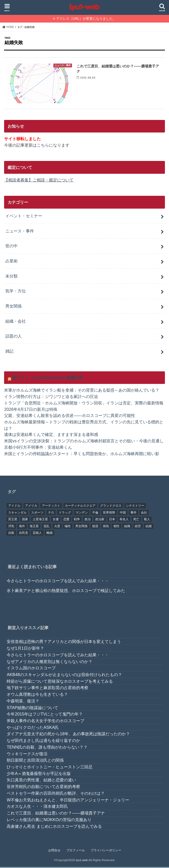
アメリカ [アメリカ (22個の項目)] (31, 507)
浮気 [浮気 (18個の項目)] (11, 527)
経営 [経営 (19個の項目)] (138, 527)
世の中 (11, 247)
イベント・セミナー (24, 217)
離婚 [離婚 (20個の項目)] (50, 534)
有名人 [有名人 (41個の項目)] (124, 520)
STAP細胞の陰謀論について (32, 709)
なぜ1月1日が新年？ (25, 649)
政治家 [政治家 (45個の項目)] (100, 520)
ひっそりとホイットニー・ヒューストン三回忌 (50, 768)
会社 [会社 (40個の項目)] (144, 514)
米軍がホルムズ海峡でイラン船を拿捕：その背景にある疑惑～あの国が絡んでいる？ (82, 391)
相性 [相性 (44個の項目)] (116, 527)
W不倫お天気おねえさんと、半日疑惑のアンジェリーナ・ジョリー (68, 801)
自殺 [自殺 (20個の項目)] (11, 534)
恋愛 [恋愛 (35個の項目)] (66, 520)
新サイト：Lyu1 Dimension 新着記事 (47, 379)
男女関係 (14, 307)
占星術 (11, 262)
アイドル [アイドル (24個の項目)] (14, 507)
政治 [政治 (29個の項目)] (88, 520)
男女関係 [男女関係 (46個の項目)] (81, 527)
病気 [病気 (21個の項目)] (106, 527)
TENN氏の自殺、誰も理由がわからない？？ (47, 748)
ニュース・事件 (20, 232)
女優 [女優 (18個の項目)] (56, 520)
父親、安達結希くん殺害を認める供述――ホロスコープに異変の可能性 (70, 416)
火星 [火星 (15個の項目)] (57, 527)
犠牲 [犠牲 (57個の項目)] (68, 527)
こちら (43, 146)
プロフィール (76, 851)
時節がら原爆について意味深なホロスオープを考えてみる (60, 682)
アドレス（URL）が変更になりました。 (86, 19)
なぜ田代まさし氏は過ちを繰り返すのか (43, 741)
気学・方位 (16, 292)
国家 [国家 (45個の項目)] (25, 520)
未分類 (11, 277)
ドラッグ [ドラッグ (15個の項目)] (65, 514)
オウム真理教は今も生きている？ (37, 695)
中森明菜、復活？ (23, 702)
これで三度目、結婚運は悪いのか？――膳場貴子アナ (56, 814)
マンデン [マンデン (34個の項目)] (82, 514)
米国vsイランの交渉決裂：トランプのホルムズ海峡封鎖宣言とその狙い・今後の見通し (84, 442)
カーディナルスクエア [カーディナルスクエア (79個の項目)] (80, 507)
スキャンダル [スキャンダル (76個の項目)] (17, 514)
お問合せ (54, 851)
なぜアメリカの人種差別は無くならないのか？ (50, 662)
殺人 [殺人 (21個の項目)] (147, 520)
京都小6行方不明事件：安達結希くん (38, 448)
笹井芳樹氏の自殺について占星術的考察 (43, 788)
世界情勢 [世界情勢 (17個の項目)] (109, 514)
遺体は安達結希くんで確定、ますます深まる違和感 (51, 435)
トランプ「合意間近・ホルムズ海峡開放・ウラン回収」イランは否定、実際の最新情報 (84, 404)
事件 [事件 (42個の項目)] (134, 514)
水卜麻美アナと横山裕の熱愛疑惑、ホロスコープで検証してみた (66, 591)
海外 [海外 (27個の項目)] (22, 527)
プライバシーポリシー (106, 851)
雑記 (9, 352)
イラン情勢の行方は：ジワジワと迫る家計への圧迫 (51, 397)
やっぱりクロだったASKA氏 (33, 728)
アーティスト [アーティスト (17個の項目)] (51, 507)
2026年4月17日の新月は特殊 (31, 410)
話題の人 (14, 337)
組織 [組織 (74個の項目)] (127, 527)
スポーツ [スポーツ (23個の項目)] (37, 514)
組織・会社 (16, 322)
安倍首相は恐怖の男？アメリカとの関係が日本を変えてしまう (64, 643)
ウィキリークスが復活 (27, 755)
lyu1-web (82, 861)
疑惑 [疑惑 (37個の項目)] (95, 527)
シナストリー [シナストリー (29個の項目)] (135, 507)
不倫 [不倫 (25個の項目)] (95, 514)
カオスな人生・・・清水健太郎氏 (37, 808)
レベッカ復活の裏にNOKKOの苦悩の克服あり (49, 821)
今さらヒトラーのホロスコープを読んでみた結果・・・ (58, 582)
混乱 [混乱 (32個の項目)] (46, 527)
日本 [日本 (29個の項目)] (112, 520)
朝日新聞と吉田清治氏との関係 (35, 761)
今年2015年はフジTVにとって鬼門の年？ (45, 715)
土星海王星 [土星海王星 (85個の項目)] (40, 520)
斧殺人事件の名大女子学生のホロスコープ (45, 722)
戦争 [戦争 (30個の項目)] (77, 520)
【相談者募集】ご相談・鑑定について (39, 181)
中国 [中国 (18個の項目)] (123, 514)
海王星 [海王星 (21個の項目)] (34, 527)
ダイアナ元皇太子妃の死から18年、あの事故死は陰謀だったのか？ (68, 735)
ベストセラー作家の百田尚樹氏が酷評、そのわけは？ (56, 794)
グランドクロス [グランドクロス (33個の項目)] (111, 507)
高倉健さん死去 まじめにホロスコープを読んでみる (54, 827)
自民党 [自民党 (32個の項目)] (23, 534)
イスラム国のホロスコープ (31, 669)
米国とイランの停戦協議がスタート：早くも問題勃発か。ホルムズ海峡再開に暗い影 (82, 454)
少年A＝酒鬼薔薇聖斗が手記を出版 (39, 774)
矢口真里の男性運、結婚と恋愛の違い (41, 781)
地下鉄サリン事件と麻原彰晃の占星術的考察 (47, 689)
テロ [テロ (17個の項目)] (51, 514)
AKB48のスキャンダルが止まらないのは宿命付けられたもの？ (64, 676)
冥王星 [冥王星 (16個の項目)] (13, 520)
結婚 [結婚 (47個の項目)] (149, 527)
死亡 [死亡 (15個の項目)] (136, 520)
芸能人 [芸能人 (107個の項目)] (37, 534)
